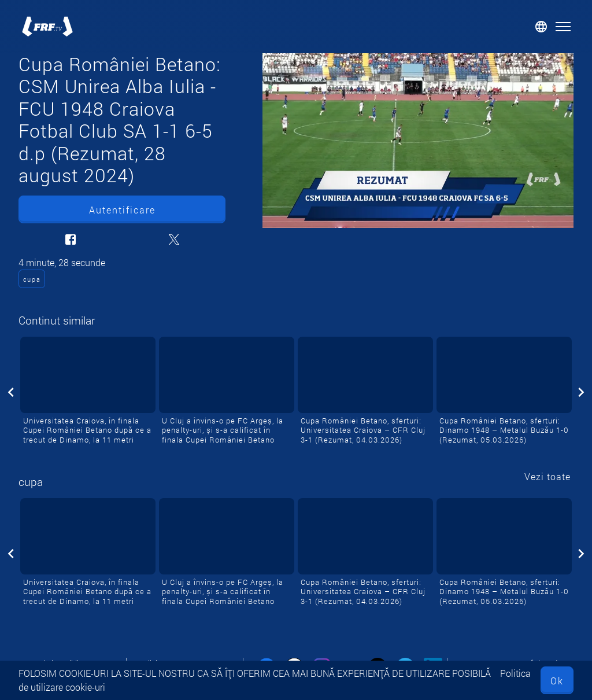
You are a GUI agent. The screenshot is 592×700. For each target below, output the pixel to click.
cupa (32, 279)
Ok (557, 681)
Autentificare (122, 210)
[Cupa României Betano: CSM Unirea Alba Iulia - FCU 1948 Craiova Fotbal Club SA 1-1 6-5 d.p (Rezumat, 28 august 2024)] (418, 141)
